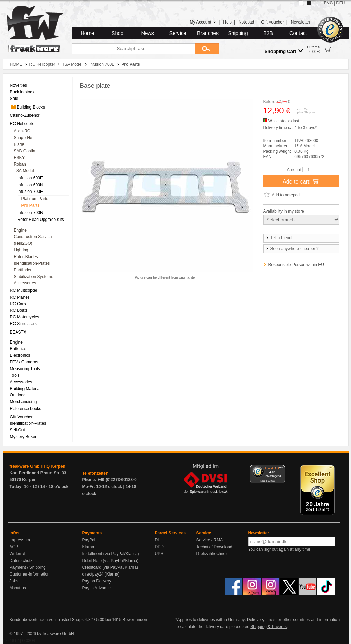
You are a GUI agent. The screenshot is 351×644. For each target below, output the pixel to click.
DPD (159, 547)
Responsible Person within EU (296, 265)
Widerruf (17, 554)
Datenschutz (21, 561)
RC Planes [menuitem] (20, 297)
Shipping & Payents (269, 627)
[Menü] (281, 469)
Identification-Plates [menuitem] (32, 263)
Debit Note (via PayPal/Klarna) (110, 561)
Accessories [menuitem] (25, 283)
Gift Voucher (273, 22)
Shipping (238, 33)
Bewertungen (135, 620)
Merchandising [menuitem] (24, 402)
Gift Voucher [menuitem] (21, 417)
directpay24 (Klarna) (101, 574)
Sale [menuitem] (14, 99)
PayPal (89, 540)
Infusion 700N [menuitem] (30, 213)
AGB (14, 547)
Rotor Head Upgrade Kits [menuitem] (41, 220)
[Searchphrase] (133, 49)
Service (178, 33)
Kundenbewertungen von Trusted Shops (47, 620)
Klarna (88, 547)
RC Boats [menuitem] (19, 310)
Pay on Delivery (97, 581)
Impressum (20, 540)
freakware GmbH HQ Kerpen (38, 466)
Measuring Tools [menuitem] (25, 369)
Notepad (246, 22)
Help (227, 22)
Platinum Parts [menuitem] (35, 199)
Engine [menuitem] (20, 230)
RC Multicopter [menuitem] (24, 290)
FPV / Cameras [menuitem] (24, 362)
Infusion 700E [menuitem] (30, 192)
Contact (298, 33)
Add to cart (301, 181)
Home (87, 33)
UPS (159, 554)
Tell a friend (278, 238)
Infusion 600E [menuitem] (30, 178)
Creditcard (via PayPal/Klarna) (110, 567)
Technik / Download (214, 547)
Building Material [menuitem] (25, 389)
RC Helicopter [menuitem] (23, 124)
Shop (118, 33)
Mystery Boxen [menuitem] (24, 437)
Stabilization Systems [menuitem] (34, 277)
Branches (208, 33)
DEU (340, 3)
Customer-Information (30, 574)
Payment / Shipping (28, 567)
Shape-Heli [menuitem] (24, 138)
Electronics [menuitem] (20, 355)
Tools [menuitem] (15, 375)
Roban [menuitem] (20, 164)
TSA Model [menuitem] (24, 171)
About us (18, 588)
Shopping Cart (284, 51)
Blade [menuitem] (19, 144)
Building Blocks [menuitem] (27, 107)
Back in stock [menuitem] (22, 92)
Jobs (14, 581)
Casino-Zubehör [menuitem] (25, 115)
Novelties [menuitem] (19, 85)
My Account (203, 22)
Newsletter (301, 22)
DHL (159, 540)
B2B (268, 33)
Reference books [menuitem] (26, 409)
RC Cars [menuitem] (18, 304)
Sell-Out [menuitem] (17, 430)
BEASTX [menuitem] (18, 332)
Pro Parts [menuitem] (31, 205)
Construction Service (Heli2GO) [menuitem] (33, 240)
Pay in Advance (97, 588)
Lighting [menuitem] (21, 250)
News (148, 33)
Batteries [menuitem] (18, 349)
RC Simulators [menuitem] (23, 324)
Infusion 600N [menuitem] (30, 185)
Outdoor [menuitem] (17, 395)
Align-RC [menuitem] (22, 131)
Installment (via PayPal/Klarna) (111, 554)
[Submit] (207, 49)
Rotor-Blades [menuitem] (26, 257)
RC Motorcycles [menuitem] (25, 317)
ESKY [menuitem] (19, 158)
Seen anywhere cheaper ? (292, 249)
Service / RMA (210, 540)
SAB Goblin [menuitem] (25, 151)
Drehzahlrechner (212, 554)
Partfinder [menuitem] (23, 270)
